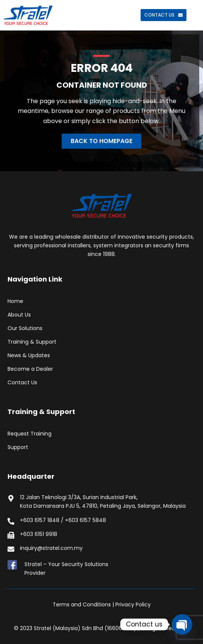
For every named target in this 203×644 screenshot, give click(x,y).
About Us (19, 315)
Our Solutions (25, 328)
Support (18, 447)
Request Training (30, 434)
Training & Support (32, 342)
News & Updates (29, 355)
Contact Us (22, 382)
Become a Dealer (30, 369)
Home (15, 301)
